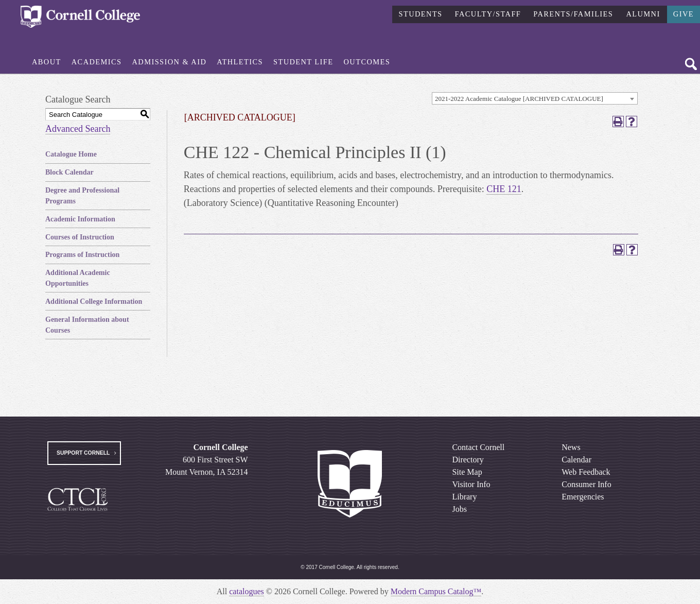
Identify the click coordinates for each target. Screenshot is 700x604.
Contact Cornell (478, 447)
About (47, 62)
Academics (97, 62)
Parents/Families (573, 14)
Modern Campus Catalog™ (436, 591)
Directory (468, 460)
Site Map (467, 472)
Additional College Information (94, 301)
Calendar (576, 460)
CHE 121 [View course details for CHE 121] (504, 189)
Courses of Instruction (80, 237)
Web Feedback (586, 472)
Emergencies (583, 497)
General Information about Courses (87, 325)
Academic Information (80, 219)
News (571, 447)
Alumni (643, 14)
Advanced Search (78, 129)
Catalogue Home (71, 154)
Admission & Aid (170, 62)
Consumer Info (586, 484)
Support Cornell (83, 453)
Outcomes (367, 62)
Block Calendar (69, 172)
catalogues (247, 591)
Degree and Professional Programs (82, 196)
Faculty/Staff (488, 14)
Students (420, 14)
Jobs (459, 509)
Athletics (240, 62)
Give (684, 14)
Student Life (303, 62)
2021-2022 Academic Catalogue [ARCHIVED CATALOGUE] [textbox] (519, 99)
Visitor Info (471, 484)
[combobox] (535, 98)
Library (464, 497)
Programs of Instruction (82, 255)
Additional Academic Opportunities (78, 278)
